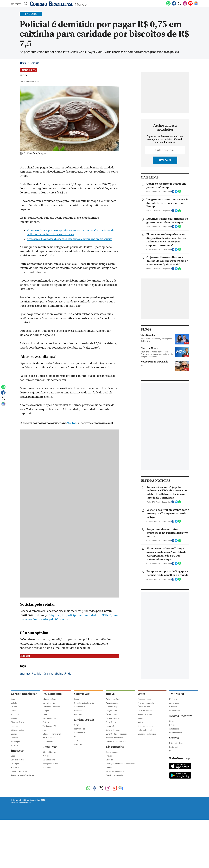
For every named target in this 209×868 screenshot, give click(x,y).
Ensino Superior (49, 703)
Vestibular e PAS (49, 726)
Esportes (15, 726)
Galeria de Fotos (113, 730)
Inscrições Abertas (50, 764)
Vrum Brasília (175, 711)
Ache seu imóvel (113, 699)
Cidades (14, 703)
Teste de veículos (145, 711)
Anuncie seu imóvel (114, 703)
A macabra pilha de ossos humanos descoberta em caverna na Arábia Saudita (69, 239)
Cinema (77, 725)
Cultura (46, 722)
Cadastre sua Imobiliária (116, 742)
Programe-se (80, 729)
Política (14, 707)
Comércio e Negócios (115, 775)
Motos (140, 722)
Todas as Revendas (146, 730)
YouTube (72, 423)
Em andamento (49, 760)
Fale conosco (48, 742)
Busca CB (15, 767)
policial (38, 673)
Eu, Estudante (52, 694)
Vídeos (140, 718)
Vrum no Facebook (145, 726)
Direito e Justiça (18, 760)
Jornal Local (174, 703)
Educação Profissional (52, 734)
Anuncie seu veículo (146, 703)
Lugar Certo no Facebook (116, 734)
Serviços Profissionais (115, 771)
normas (26, 673)
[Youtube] (190, 5)
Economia (15, 714)
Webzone (78, 711)
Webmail (78, 714)
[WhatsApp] (168, 5)
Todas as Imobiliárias (115, 738)
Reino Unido (64, 673)
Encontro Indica (176, 733)
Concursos (50, 747)
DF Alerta (173, 699)
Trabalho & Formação (51, 707)
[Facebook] (174, 5)
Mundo (81, 4)
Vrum (141, 694)
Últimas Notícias (49, 718)
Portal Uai (173, 747)
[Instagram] (185, 5)
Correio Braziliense (24, 694)
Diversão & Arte (18, 722)
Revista (172, 725)
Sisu (44, 730)
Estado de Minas (176, 743)
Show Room (111, 722)
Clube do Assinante (19, 771)
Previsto (46, 756)
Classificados (115, 747)
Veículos (109, 760)
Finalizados (47, 767)
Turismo (14, 745)
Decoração (110, 726)
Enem (45, 714)
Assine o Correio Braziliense (22, 775)
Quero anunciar (112, 752)
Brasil (13, 711)
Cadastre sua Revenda (147, 734)
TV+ (76, 740)
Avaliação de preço (145, 714)
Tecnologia (15, 742)
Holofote (15, 738)
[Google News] (196, 5)
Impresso (17, 751)
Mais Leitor (79, 744)
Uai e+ (172, 751)
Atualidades (174, 729)
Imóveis (109, 756)
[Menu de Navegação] (16, 4)
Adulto (109, 767)
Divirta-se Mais (84, 720)
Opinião (14, 734)
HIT (76, 736)
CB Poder (173, 707)
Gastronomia (80, 707)
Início (23, 63)
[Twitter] (179, 5)
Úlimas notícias (112, 714)
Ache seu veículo (144, 699)
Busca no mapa (112, 707)
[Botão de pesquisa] (25, 4)
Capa (13, 699)
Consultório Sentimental (84, 703)
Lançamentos (112, 711)
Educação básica (49, 699)
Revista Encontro (181, 716)
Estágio (46, 711)
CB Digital (15, 764)
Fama (76, 699)
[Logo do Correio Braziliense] (52, 4)
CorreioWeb (82, 694)
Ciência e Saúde (17, 730)
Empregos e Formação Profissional (120, 764)
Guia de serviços (113, 718)
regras (49, 673)
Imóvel (111, 694)
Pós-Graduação (49, 738)
